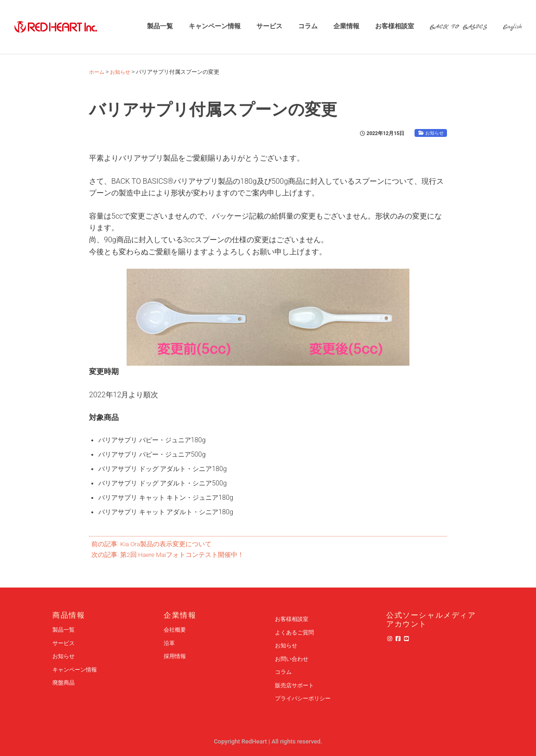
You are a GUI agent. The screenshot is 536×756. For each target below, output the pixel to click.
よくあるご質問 (296, 632)
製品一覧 (160, 27)
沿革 (170, 643)
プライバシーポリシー (305, 698)
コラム (307, 27)
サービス (269, 27)
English (512, 27)
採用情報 (176, 656)
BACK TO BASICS (458, 27)
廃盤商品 (64, 682)
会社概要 (176, 630)
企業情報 (346, 27)
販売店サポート (296, 685)
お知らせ (434, 133)
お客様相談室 (394, 27)
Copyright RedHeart (241, 741)
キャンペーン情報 (214, 27)
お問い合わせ (293, 659)
